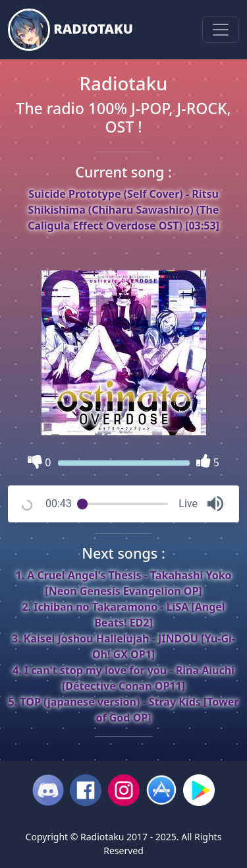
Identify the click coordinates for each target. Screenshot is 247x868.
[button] (215, 504)
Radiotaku (70, 30)
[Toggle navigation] (221, 30)
